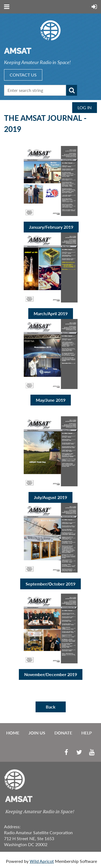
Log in (85, 107)
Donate (63, 733)
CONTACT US (23, 75)
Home (13, 733)
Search (72, 90)
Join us (37, 733)
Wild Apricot (42, 861)
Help (87, 733)
